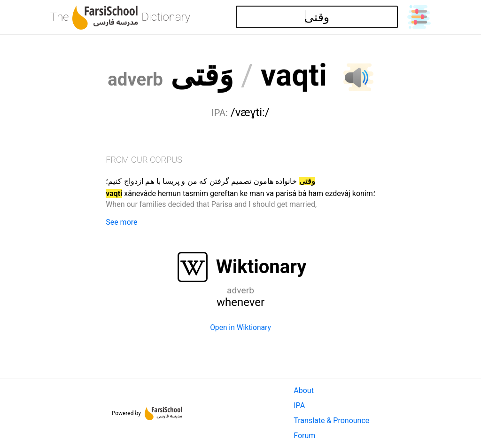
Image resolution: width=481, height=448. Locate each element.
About (304, 390)
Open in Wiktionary (240, 328)
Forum (304, 436)
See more (121, 222)
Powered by (147, 413)
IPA (299, 405)
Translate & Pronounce (331, 420)
